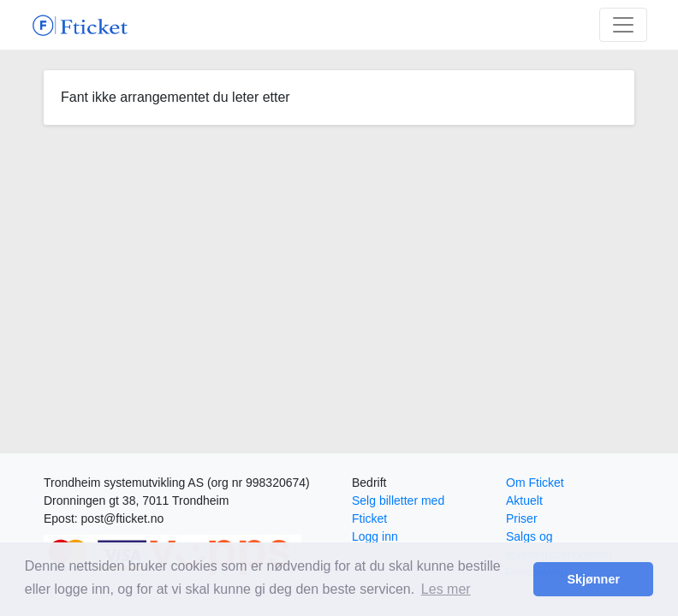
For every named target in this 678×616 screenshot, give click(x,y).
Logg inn (375, 536)
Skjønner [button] (593, 579)
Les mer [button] (446, 589)
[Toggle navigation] (623, 25)
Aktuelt (524, 500)
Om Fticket (535, 483)
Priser (522, 518)
